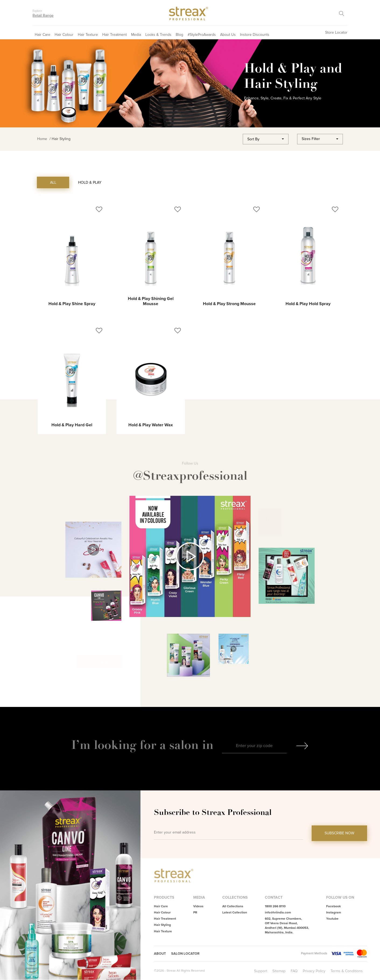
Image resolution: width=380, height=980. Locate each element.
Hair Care (43, 35)
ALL (53, 182)
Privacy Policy (314, 971)
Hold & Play (90, 182)
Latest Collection (235, 913)
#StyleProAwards (202, 35)
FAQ (294, 971)
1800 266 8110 (275, 906)
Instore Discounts (255, 35)
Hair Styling (162, 925)
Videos (198, 906)
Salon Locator (188, 954)
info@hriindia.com (278, 913)
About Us (228, 35)
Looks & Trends (158, 35)
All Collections (233, 906)
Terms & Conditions (347, 971)
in (208, 745)
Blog (180, 35)
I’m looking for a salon (137, 745)
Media (136, 35)
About (160, 954)
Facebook (333, 906)
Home (42, 139)
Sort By (253, 139)
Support (261, 971)
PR (195, 913)
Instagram (334, 913)
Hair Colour (64, 35)
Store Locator (336, 32)
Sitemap (279, 971)
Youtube (332, 919)
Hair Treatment (115, 35)
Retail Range (43, 15)
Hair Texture (88, 35)
